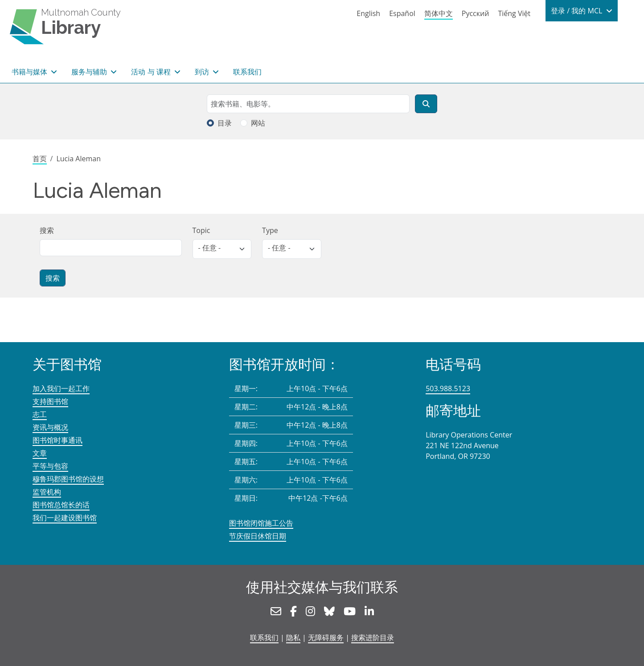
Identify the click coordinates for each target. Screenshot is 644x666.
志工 (40, 414)
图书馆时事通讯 (57, 440)
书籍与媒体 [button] (30, 72)
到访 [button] (203, 72)
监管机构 (47, 492)
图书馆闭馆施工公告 (261, 523)
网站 (258, 123)
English (368, 13)
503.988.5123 (448, 388)
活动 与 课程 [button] (152, 72)
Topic (201, 230)
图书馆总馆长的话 (61, 505)
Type (270, 230)
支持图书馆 (50, 401)
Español (402, 13)
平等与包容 (50, 466)
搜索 (47, 230)
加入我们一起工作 (61, 388)
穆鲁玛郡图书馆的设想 (68, 479)
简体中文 (439, 13)
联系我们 (247, 72)
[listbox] (222, 249)
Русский (476, 13)
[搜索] (426, 104)
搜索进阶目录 (373, 637)
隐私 (293, 637)
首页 (40, 159)
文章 (40, 453)
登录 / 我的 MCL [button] (577, 11)
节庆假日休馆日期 (258, 536)
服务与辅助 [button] (90, 72)
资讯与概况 (50, 427)
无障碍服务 (326, 637)
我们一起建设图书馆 (65, 518)
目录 (225, 123)
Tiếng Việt (514, 13)
